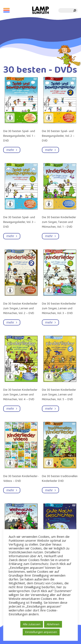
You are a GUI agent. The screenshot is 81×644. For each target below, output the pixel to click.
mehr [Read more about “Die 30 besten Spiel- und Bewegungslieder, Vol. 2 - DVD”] (50, 150)
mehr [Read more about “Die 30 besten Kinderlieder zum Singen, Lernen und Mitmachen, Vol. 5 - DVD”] (50, 408)
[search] (75, 10)
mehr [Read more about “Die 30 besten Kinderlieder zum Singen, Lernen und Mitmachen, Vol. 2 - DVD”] (12, 322)
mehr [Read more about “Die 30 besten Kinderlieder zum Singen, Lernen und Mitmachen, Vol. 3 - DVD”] (50, 322)
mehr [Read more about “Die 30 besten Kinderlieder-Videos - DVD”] (12, 490)
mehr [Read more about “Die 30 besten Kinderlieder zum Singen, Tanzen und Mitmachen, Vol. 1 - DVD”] (50, 236)
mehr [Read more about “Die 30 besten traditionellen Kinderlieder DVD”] (50, 490)
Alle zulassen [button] (32, 624)
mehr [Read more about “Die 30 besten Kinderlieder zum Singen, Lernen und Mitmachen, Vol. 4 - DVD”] (12, 408)
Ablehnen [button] (53, 624)
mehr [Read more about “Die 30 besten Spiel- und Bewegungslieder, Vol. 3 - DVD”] (12, 236)
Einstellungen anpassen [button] (41, 632)
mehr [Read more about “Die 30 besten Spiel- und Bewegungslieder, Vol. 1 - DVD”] (12, 150)
